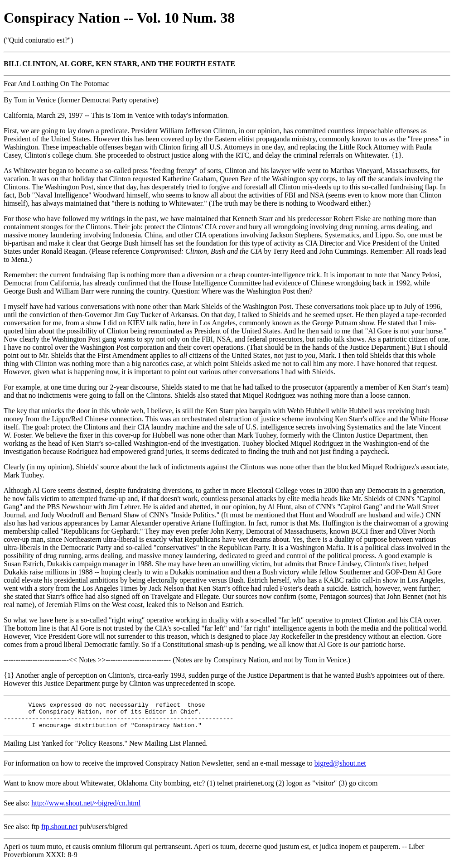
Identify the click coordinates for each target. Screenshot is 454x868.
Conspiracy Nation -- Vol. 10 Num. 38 (119, 18)
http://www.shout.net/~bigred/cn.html (86, 808)
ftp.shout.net (59, 832)
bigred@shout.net (340, 769)
